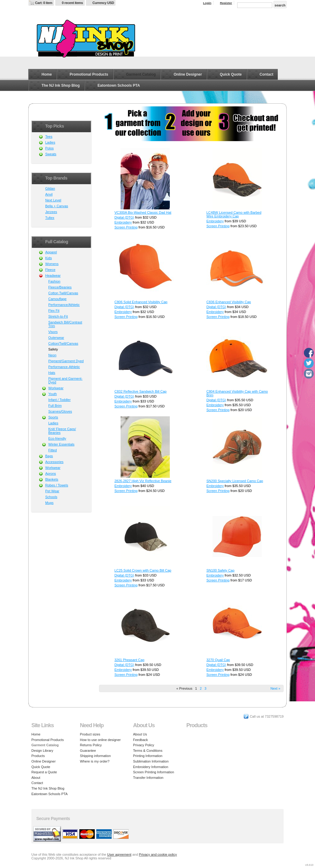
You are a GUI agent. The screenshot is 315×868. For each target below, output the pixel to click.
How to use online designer (100, 740)
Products (38, 756)
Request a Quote (44, 772)
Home (47, 74)
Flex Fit (54, 311)
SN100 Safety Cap (220, 570)
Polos (50, 148)
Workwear (56, 388)
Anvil (49, 194)
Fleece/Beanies (60, 287)
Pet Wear (52, 491)
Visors (53, 332)
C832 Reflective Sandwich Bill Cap (140, 391)
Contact (267, 74)
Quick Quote (231, 74)
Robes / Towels (57, 485)
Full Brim (55, 406)
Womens (52, 264)
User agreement (119, 854)
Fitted (53, 450)
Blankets (52, 479)
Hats (52, 373)
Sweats (51, 154)
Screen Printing (126, 227)
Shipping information (95, 756)
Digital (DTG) (124, 217)
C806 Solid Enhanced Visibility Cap (141, 302)
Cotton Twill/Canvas (63, 293)
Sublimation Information (151, 761)
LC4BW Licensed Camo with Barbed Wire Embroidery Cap (234, 214)
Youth (53, 394)
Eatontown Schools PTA (119, 85)
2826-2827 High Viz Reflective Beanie (143, 481)
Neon (52, 355)
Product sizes (90, 734)
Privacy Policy (144, 745)
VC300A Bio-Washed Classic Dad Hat (143, 212)
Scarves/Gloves (60, 411)
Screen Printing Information (154, 772)
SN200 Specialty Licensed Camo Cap (235, 481)
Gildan (50, 188)
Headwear (53, 275)
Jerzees (51, 212)
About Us (140, 734)
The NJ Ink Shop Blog (61, 85)
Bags (49, 456)
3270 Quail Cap (218, 660)
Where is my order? (95, 761)
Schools (51, 497)
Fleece (50, 270)
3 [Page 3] (205, 688)
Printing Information (148, 756)
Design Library (42, 751)
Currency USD (103, 3)
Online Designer (188, 74)
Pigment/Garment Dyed (66, 361)
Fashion (54, 281)
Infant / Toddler (60, 400)
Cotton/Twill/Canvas (63, 343)
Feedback (141, 740)
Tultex (50, 218)
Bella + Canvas (57, 206)
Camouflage (57, 299)
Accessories (54, 462)
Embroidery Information (151, 767)
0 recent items (72, 3)
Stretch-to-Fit (58, 316)
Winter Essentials (61, 444)
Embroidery (123, 222)
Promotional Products (89, 74)
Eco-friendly (57, 438)
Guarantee (88, 751)
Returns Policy (91, 745)
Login (207, 3)
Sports (53, 417)
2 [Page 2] (201, 688)
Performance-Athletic (64, 367)
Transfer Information (148, 778)
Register (226, 3)
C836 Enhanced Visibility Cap (229, 302)
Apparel (51, 252)
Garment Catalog (141, 74)
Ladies (50, 142)
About (36, 778)
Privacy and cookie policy (158, 854)
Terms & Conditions (148, 751)
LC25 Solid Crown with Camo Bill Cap (143, 570)
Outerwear (56, 338)
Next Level (53, 200)
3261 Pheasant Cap (129, 660)
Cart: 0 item (44, 3)
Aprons (51, 474)
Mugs (49, 503)
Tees (49, 137)
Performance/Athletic (64, 305)
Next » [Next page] (275, 688)
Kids (48, 258)
